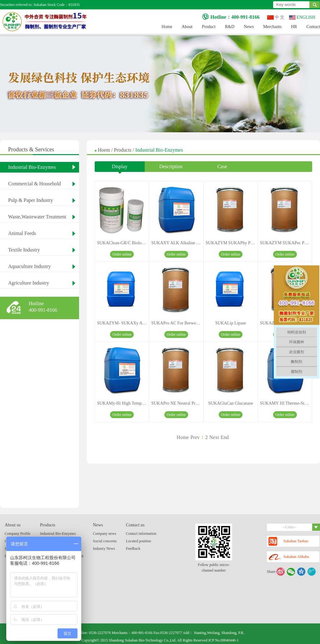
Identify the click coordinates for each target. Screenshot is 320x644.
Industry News (104, 549)
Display (120, 168)
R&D (230, 27)
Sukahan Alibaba (289, 557)
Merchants (272, 27)
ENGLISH (302, 17)
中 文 (276, 17)
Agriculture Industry (29, 283)
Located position (138, 541)
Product (209, 27)
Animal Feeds (22, 233)
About (187, 27)
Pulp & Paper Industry (31, 200)
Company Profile (17, 534)
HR (294, 27)
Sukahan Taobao (288, 541)
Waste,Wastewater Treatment (37, 217)
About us (13, 525)
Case (222, 166)
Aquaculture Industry (29, 266)
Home (167, 27)
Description (171, 166)
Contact (313, 27)
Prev (195, 437)
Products (123, 150)
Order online (122, 254)
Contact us (135, 525)
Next (214, 437)
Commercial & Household (35, 184)
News (249, 27)
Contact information (141, 534)
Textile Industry (24, 250)
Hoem (105, 150)
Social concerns (105, 541)
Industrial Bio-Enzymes (32, 167)
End (225, 437)
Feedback (133, 549)
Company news (104, 534)
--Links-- (301, 527)
